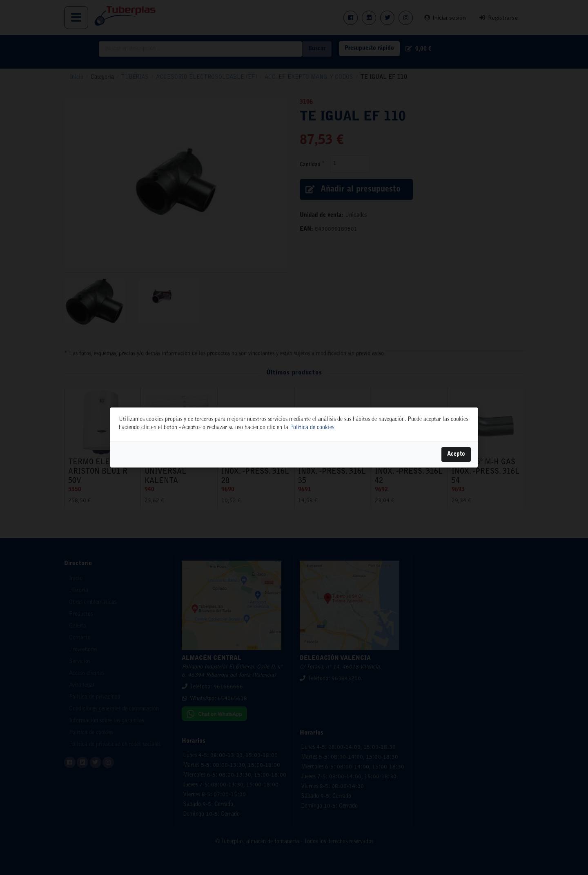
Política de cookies (312, 428)
